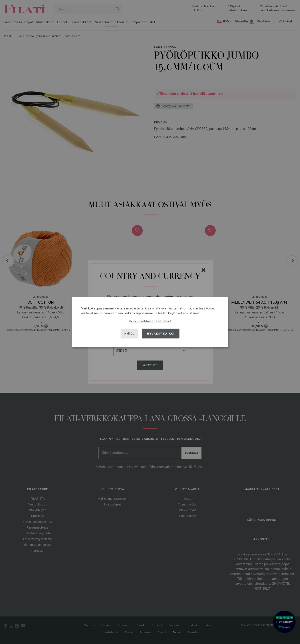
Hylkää (130, 334)
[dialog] (150, 322)
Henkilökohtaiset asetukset (150, 321)
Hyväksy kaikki (160, 334)
